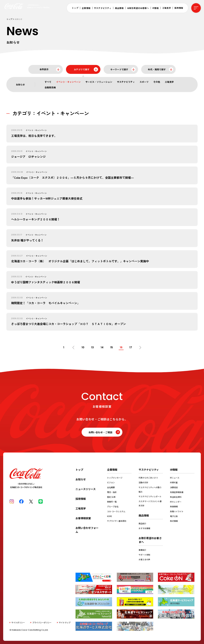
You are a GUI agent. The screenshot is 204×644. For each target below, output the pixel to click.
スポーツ (144, 82)
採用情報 (179, 8)
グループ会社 (113, 506)
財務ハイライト (177, 511)
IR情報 (156, 8)
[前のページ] (73, 347)
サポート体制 (144, 555)
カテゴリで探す (82, 69)
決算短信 (174, 487)
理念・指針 (112, 492)
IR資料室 (174, 482)
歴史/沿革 (111, 497)
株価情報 (174, 506)
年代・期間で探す (157, 69)
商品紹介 (142, 523)
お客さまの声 (144, 559)
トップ (75, 8)
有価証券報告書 (177, 492)
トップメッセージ (115, 478)
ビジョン (111, 482)
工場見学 (167, 8)
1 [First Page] (64, 347)
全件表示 (44, 69)
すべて (48, 82)
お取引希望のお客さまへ (150, 540)
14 (102, 347)
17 (131, 347)
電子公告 (174, 516)
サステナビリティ (103, 8)
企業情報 (86, 8)
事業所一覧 (112, 502)
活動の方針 (143, 482)
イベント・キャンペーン (68, 82)
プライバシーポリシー (42, 622)
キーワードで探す (119, 69)
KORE (110, 516)
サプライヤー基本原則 (117, 521)
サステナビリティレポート (150, 496)
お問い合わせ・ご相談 (100, 432)
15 (112, 347)
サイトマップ (65, 622)
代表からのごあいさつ (148, 478)
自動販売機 (50, 87)
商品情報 (119, 8)
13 (92, 347)
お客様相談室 (83, 518)
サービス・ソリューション (99, 82)
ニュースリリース (86, 489)
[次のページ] (140, 347)
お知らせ (81, 479)
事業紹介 (142, 550)
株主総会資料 (176, 497)
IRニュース (175, 478)
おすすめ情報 (144, 528)
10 (83, 347)
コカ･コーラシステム (116, 511)
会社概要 (111, 487)
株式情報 (174, 521)
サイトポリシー (18, 622)
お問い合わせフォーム (87, 530)
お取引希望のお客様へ (138, 8)
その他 (157, 82)
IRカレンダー (176, 502)
